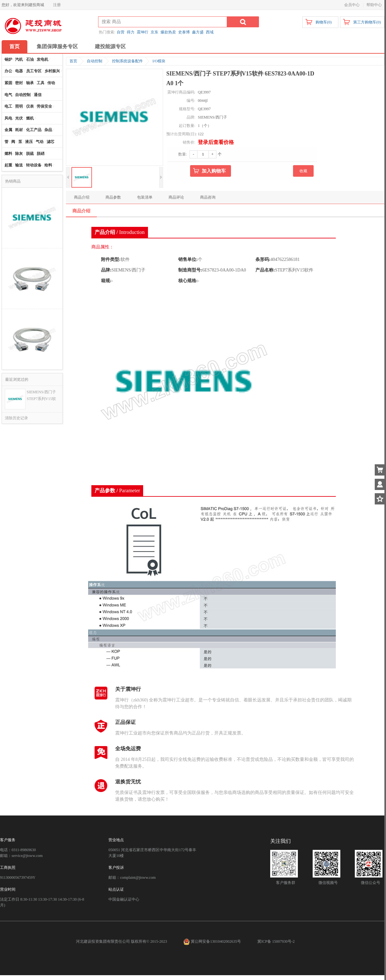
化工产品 (34, 130)
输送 (19, 165)
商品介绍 (82, 197)
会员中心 (352, 5)
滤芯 (51, 142)
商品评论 (176, 197)
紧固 (8, 83)
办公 (8, 71)
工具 (41, 83)
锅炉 (8, 59)
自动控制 (23, 95)
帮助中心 (374, 5)
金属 (8, 130)
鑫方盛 (198, 32)
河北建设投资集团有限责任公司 (103, 941)
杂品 (48, 130)
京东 (154, 32)
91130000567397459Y (18, 878)
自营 (121, 32)
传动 (51, 83)
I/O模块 (159, 61)
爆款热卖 (168, 32)
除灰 (19, 154)
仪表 (30, 106)
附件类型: (111, 259)
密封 (19, 83)
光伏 (19, 118)
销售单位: (188, 259)
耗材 (19, 130)
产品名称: (265, 270)
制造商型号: (190, 270)
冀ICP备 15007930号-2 (276, 941)
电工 (8, 106)
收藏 (303, 171)
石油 (30, 59)
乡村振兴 (52, 71)
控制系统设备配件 (127, 61)
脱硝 (41, 154)
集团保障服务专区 (57, 46)
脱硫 (30, 154)
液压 (29, 142)
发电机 (42, 59)
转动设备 (34, 165)
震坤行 (142, 32)
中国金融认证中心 (124, 899)
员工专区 (34, 71)
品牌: (106, 270)
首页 (14, 46)
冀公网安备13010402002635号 (213, 941)
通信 (38, 95)
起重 (8, 165)
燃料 (8, 154)
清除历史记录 (16, 418)
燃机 (30, 118)
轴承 (30, 83)
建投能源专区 (110, 46)
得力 (131, 32)
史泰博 (184, 32)
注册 (57, 5)
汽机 (19, 59)
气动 (40, 142)
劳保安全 (44, 106)
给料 (48, 165)
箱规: (106, 281)
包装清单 (145, 197)
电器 (19, 71)
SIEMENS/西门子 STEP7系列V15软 (41, 395)
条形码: (263, 259)
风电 (8, 118)
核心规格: (188, 281)
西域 (210, 32)
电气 (8, 95)
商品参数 (113, 197)
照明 (19, 106)
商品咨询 (208, 197)
